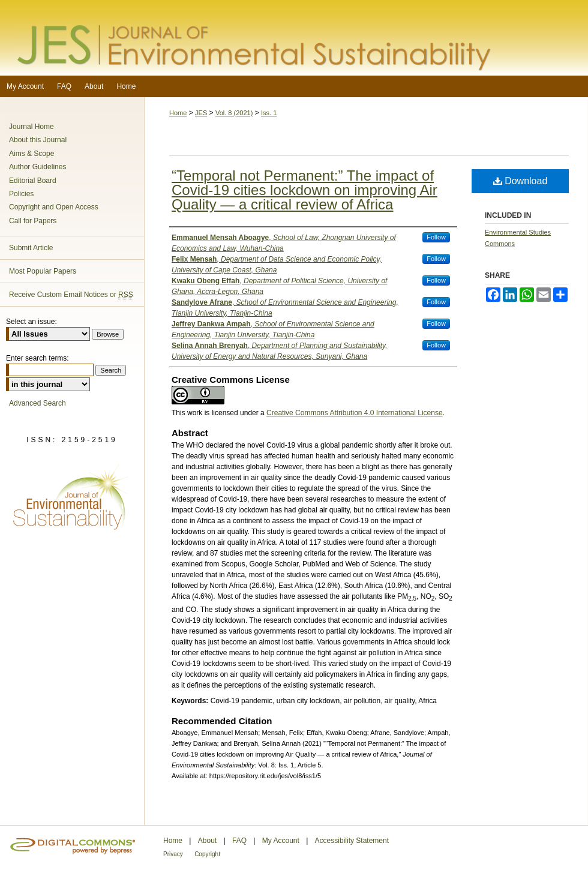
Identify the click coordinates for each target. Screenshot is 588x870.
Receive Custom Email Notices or (71, 295)
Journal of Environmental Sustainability (294, 38)
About (207, 841)
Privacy (173, 854)
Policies (21, 194)
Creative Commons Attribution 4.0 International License (355, 413)
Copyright (207, 854)
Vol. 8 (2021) (234, 113)
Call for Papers (33, 221)
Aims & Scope (31, 154)
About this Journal (38, 140)
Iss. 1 (269, 113)
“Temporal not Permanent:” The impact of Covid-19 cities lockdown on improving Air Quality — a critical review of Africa (304, 190)
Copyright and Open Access (54, 207)
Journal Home (31, 127)
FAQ (239, 841)
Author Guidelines (37, 167)
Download (520, 181)
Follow (436, 237)
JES (201, 113)
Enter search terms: (37, 358)
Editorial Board (33, 181)
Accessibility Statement (352, 841)
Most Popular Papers (43, 271)
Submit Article (31, 248)
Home (178, 113)
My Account (281, 841)
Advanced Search (37, 403)
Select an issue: (31, 322)
